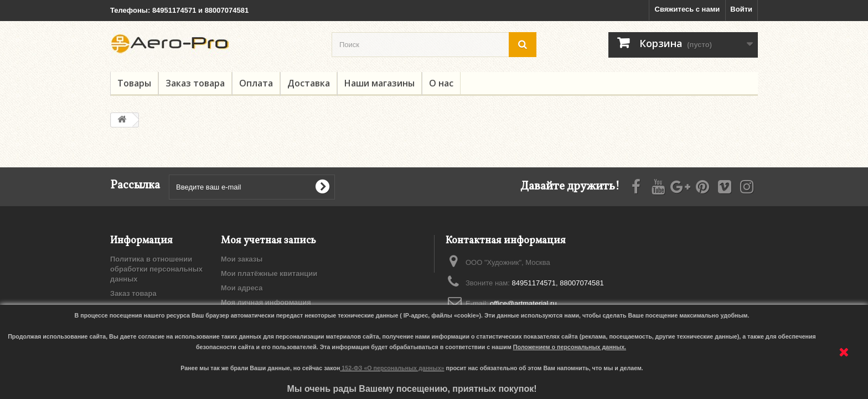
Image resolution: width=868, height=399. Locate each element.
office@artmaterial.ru (523, 303)
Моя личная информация (266, 302)
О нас (441, 83)
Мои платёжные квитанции (269, 273)
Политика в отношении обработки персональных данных (156, 269)
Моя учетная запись (268, 241)
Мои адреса (242, 288)
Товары (134, 83)
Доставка (309, 83)
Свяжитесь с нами (688, 9)
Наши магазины (379, 83)
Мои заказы (242, 259)
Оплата (256, 83)
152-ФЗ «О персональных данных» (393, 368)
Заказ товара (195, 83)
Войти (741, 9)
